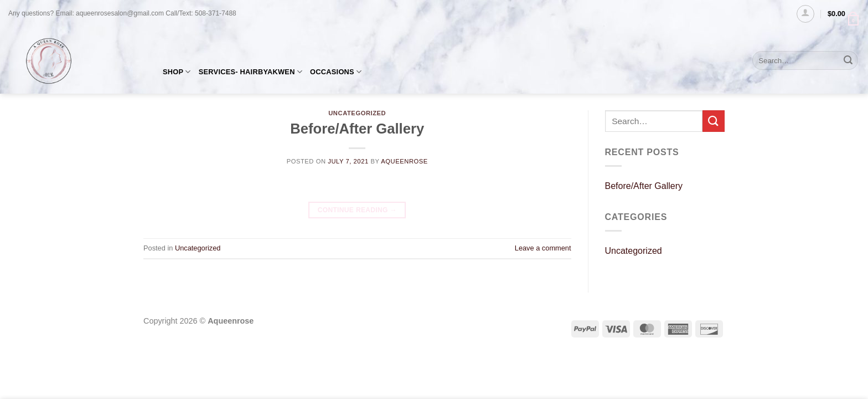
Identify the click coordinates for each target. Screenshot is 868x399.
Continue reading (357, 210)
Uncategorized (198, 248)
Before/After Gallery (357, 129)
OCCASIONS (336, 72)
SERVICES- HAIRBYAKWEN (250, 72)
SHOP (177, 72)
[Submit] (848, 60)
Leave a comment (543, 248)
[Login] (805, 14)
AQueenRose (404, 161)
